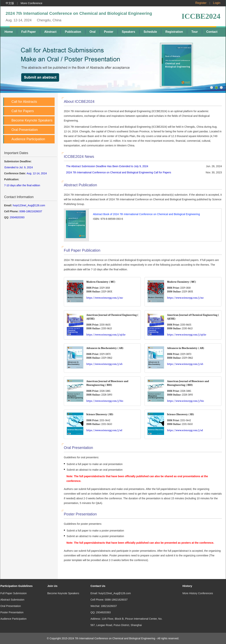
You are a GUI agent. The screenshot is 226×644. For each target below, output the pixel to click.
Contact (212, 32)
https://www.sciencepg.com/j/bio (105, 401)
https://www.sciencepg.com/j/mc (105, 298)
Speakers (128, 32)
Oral (93, 32)
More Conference (32, 3)
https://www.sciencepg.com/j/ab (104, 364)
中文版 (10, 3)
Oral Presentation (25, 130)
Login (217, 3)
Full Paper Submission (14, 586)
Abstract (50, 32)
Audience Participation (28, 139)
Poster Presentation (12, 605)
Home (9, 32)
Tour (194, 32)
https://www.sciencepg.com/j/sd (104, 430)
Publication (73, 32)
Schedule (150, 32)
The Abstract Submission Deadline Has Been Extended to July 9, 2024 (107, 166)
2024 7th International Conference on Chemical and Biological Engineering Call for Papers (119, 172)
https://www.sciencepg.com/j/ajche (106, 335)
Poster (109, 32)
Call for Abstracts (24, 102)
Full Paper (28, 32)
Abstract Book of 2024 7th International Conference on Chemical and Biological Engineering (146, 214)
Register (201, 3)
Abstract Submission (12, 592)
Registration (174, 32)
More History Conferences (198, 586)
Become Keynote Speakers (32, 120)
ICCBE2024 (201, 16)
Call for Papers (23, 111)
